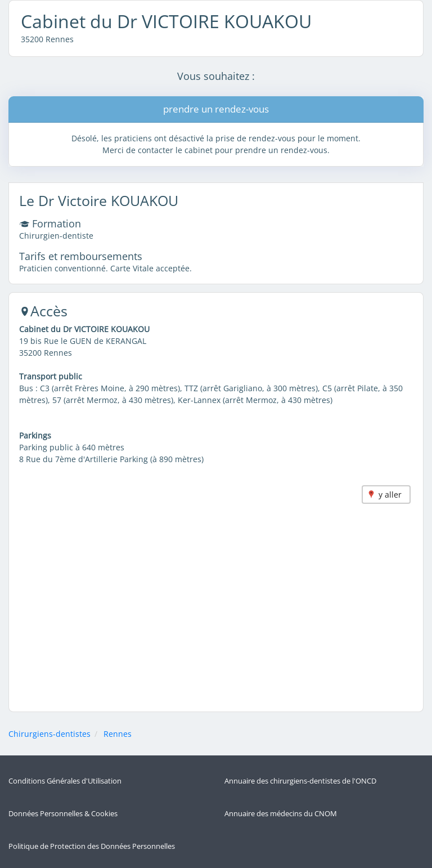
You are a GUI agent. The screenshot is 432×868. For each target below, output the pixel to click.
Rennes (118, 734)
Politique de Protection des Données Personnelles (92, 846)
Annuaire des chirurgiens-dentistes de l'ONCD (300, 781)
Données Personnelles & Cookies (63, 814)
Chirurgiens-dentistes (49, 734)
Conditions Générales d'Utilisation (65, 781)
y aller (390, 495)
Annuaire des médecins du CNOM (281, 814)
